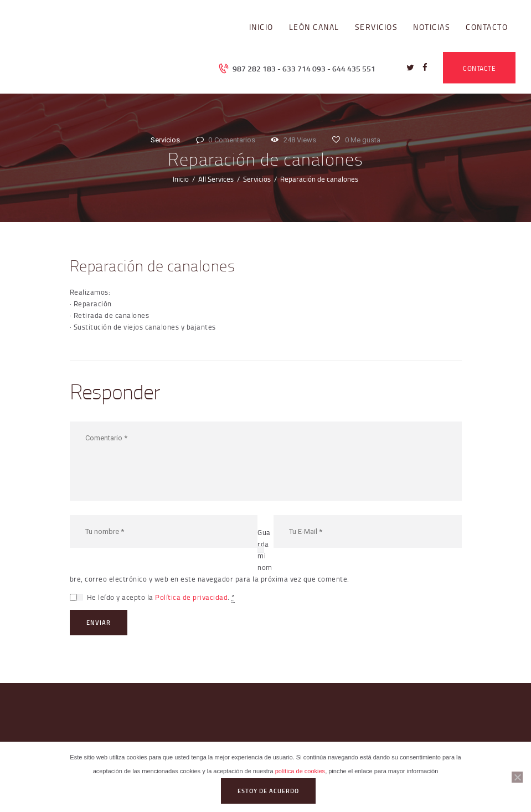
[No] (517, 777)
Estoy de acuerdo (268, 791)
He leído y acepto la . (161, 597)
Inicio (181, 179)
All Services (216, 179)
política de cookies (300, 771)
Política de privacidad (191, 597)
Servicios (165, 140)
